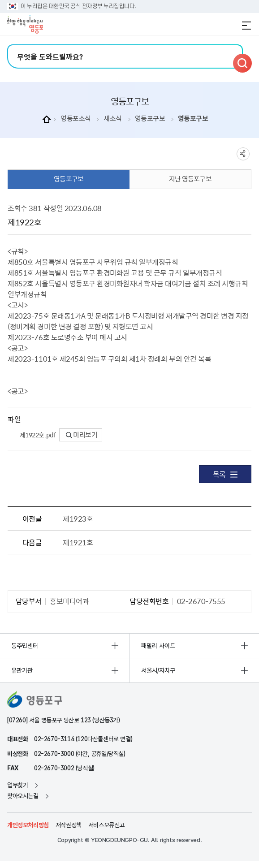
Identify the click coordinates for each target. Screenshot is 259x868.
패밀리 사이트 (158, 646)
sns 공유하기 (243, 154)
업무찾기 (17, 785)
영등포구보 (150, 119)
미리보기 (82, 435)
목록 (225, 474)
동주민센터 (25, 646)
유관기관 (22, 670)
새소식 (113, 119)
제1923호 (78, 518)
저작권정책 (69, 825)
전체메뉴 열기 (246, 26)
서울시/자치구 (158, 670)
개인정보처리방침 (28, 825)
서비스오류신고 (106, 825)
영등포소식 (76, 119)
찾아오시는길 (23, 796)
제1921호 (78, 542)
